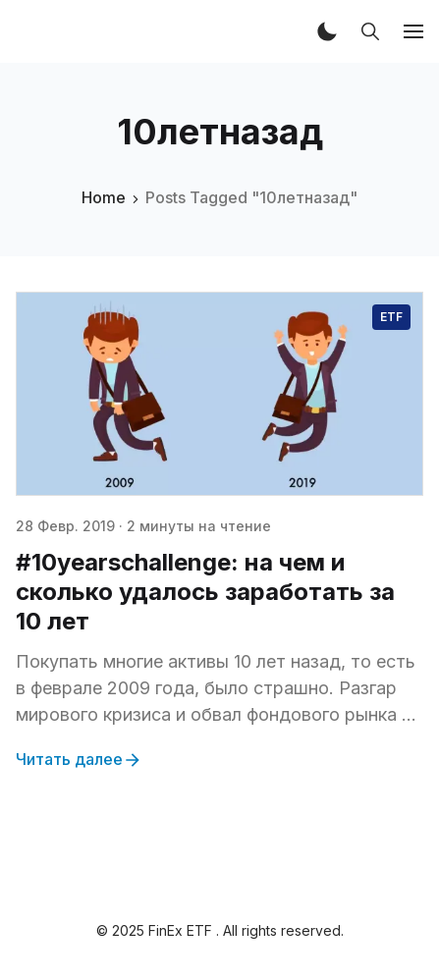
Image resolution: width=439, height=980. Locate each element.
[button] (327, 31)
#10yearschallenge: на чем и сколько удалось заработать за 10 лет (205, 592)
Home (104, 197)
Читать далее (79, 760)
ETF (391, 317)
